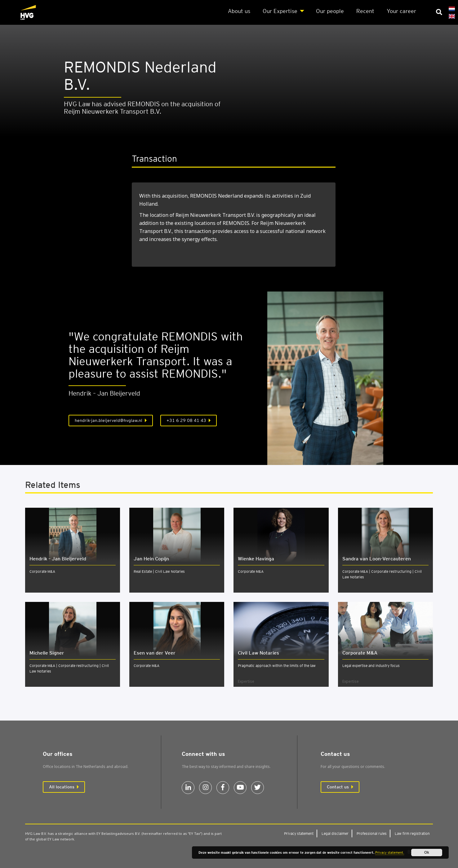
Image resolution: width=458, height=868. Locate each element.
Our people (330, 11)
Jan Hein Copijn (151, 559)
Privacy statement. (390, 853)
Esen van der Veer (155, 653)
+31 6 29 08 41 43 (186, 420)
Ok (427, 853)
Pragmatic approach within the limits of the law (277, 666)
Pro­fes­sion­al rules (372, 833)
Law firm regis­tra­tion (412, 833)
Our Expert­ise (280, 11)
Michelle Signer (47, 653)
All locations (62, 787)
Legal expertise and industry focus (371, 666)
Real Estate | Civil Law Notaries (159, 571)
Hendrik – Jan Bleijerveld (58, 559)
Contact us (338, 787)
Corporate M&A (42, 571)
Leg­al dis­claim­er (335, 833)
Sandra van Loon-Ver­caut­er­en (377, 559)
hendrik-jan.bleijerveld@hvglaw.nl (109, 420)
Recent (365, 11)
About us (239, 11)
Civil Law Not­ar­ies (258, 653)
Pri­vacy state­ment (299, 833)
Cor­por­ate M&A (360, 653)
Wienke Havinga (256, 559)
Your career (401, 11)
